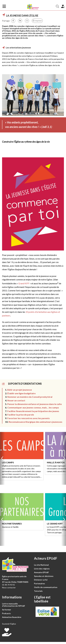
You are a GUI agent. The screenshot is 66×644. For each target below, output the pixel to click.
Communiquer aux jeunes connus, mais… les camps (33, 407)
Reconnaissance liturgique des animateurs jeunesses (35, 422)
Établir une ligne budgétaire (21, 393)
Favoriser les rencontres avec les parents (29, 418)
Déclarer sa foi (41, 580)
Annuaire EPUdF (41, 572)
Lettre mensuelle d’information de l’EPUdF (14, 605)
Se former (7, 610)
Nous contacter (9, 587)
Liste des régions (42, 569)
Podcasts (6, 613)
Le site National (41, 565)
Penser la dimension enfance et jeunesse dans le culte (35, 404)
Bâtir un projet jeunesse (20, 390)
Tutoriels (38, 591)
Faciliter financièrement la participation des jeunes (33, 411)
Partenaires (40, 583)
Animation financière (12, 617)
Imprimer (39, 21)
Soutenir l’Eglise (9, 624)
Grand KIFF (24, 283)
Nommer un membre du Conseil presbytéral (30, 397)
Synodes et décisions (44, 576)
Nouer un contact (16, 400)
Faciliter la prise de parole (21, 415)
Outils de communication (46, 587)
